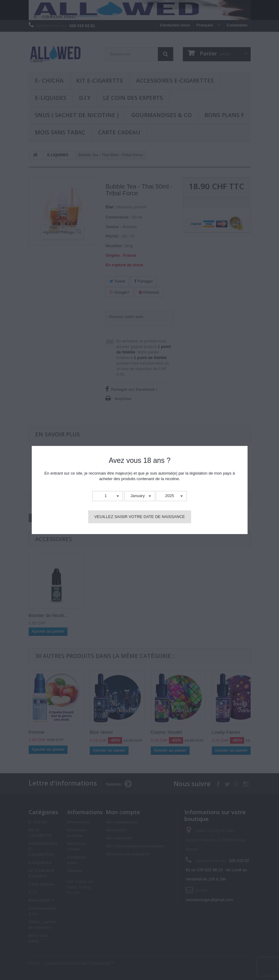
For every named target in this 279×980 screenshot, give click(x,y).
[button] (108, 496)
